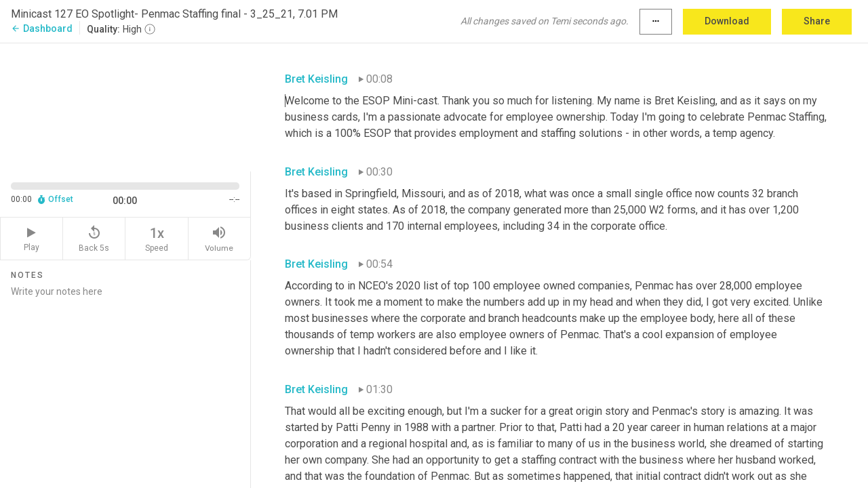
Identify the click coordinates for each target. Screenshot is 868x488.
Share (817, 21)
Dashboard (42, 28)
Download (727, 21)
